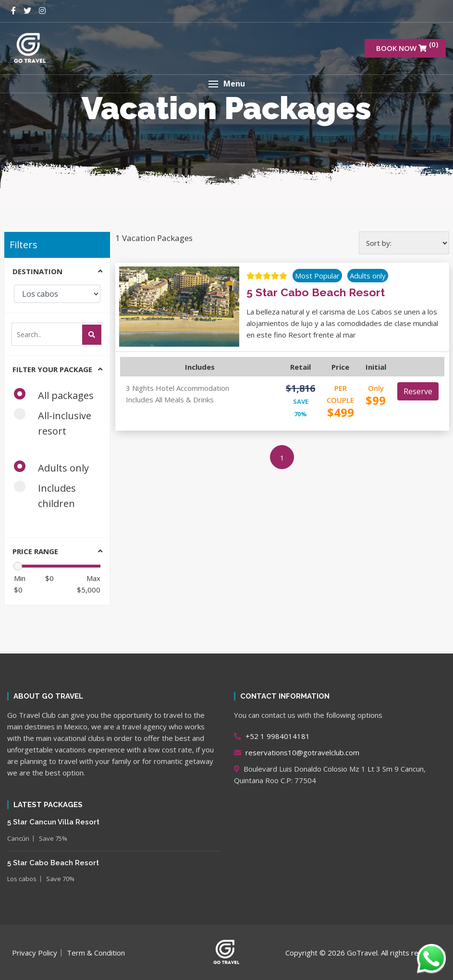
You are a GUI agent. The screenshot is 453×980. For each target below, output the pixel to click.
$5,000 (89, 584)
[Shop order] (404, 243)
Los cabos (22, 879)
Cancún (18, 838)
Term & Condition (96, 953)
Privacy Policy (35, 953)
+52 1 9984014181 (272, 736)
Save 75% (53, 838)
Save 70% (60, 879)
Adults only (55, 467)
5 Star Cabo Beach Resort (53, 863)
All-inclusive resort (53, 423)
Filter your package (52, 369)
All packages (57, 395)
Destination (37, 271)
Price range (35, 551)
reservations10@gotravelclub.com (297, 752)
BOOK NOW (407, 46)
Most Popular (317, 276)
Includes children (48, 495)
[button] (226, 84)
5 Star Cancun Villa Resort (53, 822)
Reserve (418, 391)
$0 (20, 584)
